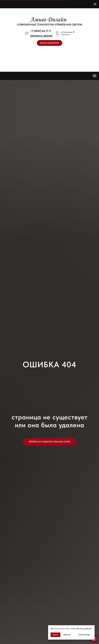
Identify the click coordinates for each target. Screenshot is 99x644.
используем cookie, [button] (62, 629)
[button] (41, 35)
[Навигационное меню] (95, 4)
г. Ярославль (65, 35)
